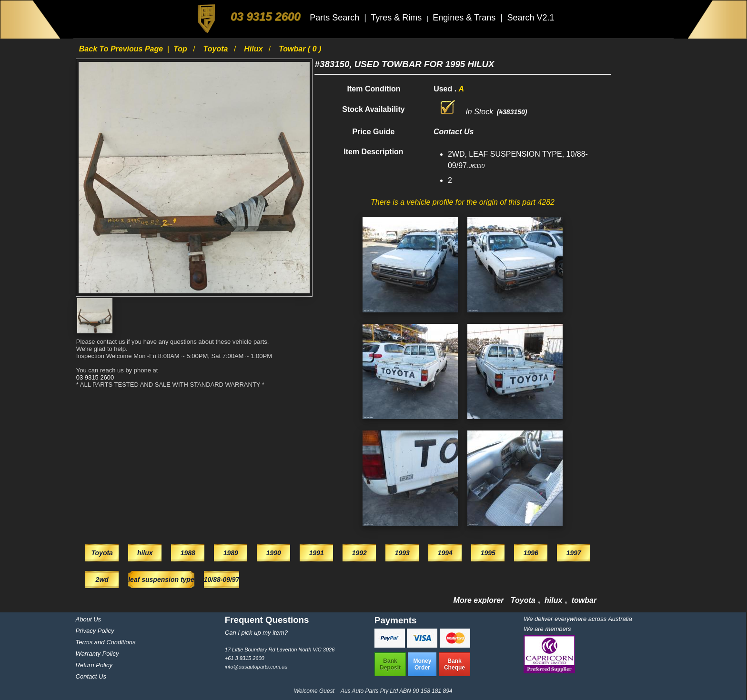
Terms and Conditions (106, 642)
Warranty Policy (97, 654)
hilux (254, 49)
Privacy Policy (95, 631)
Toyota (217, 49)
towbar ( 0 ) (300, 49)
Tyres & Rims (397, 18)
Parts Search (336, 18)
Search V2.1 (530, 18)
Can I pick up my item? (256, 633)
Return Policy (94, 665)
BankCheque (454, 664)
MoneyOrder (422, 664)
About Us (88, 619)
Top (181, 49)
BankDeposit (390, 664)
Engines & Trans (465, 18)
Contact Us (91, 676)
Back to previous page (122, 49)
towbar (584, 600)
